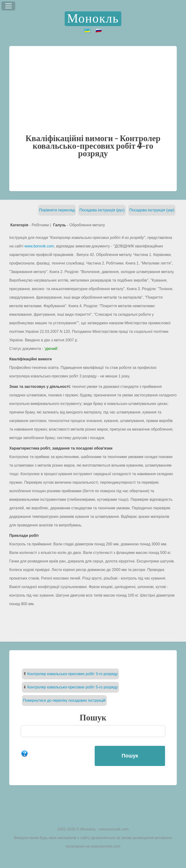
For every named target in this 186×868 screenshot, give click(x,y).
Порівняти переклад (57, 210)
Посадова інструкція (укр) (152, 210)
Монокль (93, 19)
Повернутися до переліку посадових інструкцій (64, 700)
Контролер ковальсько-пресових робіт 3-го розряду (73, 674)
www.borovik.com (39, 246)
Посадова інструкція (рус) (102, 210)
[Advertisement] (93, 99)
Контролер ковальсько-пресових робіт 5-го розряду (73, 687)
